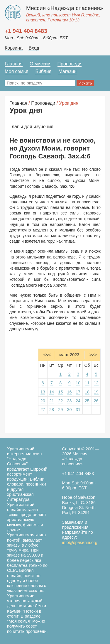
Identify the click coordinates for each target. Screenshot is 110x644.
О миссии (40, 64)
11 (87, 383)
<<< (47, 355)
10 (78, 383)
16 (70, 392)
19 (96, 392)
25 (87, 401)
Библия (43, 71)
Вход (34, 48)
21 (52, 401)
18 (87, 392)
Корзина (14, 48)
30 (70, 410)
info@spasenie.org (80, 542)
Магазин (67, 71)
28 (52, 410)
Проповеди (70, 64)
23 (70, 401)
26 (96, 401)
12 (96, 383)
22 (60, 401)
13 (43, 392)
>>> (93, 355)
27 (43, 410)
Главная (14, 64)
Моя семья (16, 71)
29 (60, 410)
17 (78, 392)
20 (43, 401)
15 (60, 392)
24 (78, 401)
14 (52, 392)
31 (78, 410)
